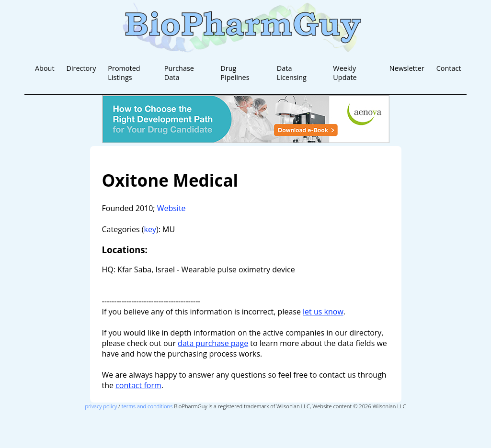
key (150, 229)
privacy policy (101, 406)
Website (171, 208)
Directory (81, 68)
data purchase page (213, 343)
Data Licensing (292, 73)
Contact (449, 68)
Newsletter (407, 68)
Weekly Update (345, 73)
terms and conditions (147, 406)
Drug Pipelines (235, 73)
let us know (323, 312)
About (45, 68)
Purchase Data (179, 73)
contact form (138, 385)
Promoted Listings (124, 73)
